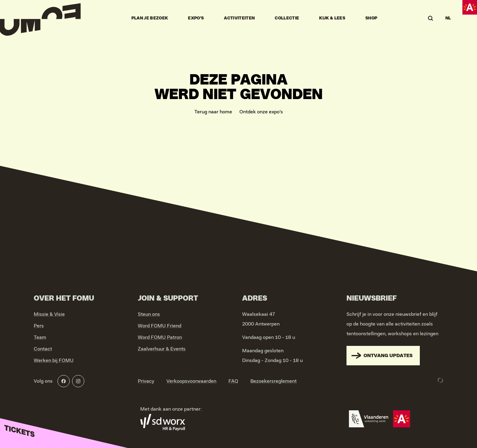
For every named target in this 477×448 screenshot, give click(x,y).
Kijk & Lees (332, 18)
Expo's (196, 18)
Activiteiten (239, 18)
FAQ (233, 381)
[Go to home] (40, 18)
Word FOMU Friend (160, 326)
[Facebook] (64, 381)
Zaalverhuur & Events (162, 349)
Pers (39, 326)
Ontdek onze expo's (261, 112)
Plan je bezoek (150, 18)
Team (40, 337)
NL (448, 18)
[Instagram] (78, 381)
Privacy (146, 381)
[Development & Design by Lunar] (440, 380)
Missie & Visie (49, 314)
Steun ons (149, 314)
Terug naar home (213, 112)
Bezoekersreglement (273, 381)
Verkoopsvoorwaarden (191, 381)
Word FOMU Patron (160, 337)
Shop (371, 18)
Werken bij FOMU (54, 360)
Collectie (287, 18)
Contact (43, 349)
